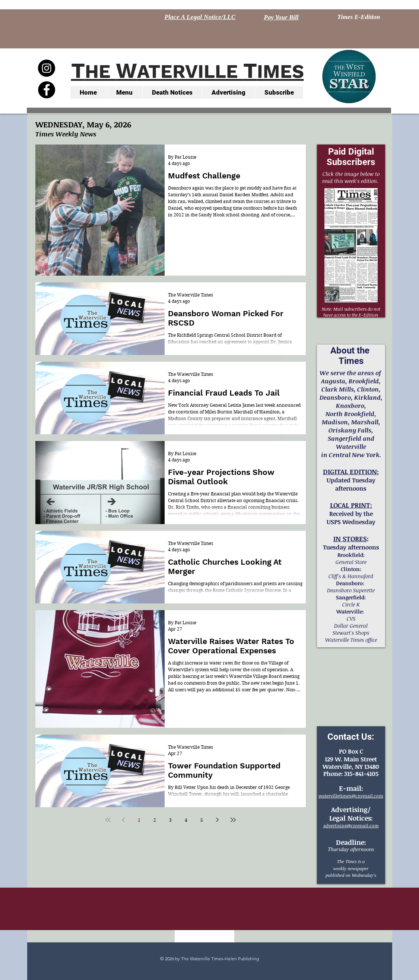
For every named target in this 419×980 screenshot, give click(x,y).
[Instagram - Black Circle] (47, 68)
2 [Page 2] (155, 820)
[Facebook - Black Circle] (47, 90)
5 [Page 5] (202, 820)
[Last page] (233, 820)
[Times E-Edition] (359, 17)
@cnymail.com (367, 796)
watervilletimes (335, 796)
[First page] (108, 820)
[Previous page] (124, 820)
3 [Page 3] (170, 820)
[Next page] (218, 820)
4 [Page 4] (186, 820)
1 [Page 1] (139, 820)
